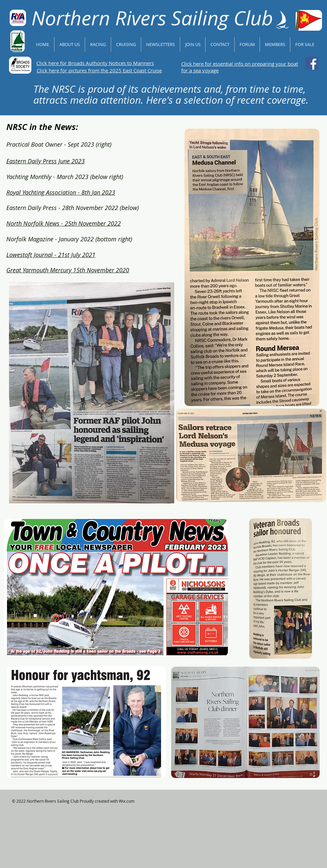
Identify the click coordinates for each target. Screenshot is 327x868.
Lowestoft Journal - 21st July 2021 (51, 255)
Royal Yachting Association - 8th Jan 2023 (61, 192)
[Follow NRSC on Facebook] (312, 63)
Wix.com (127, 801)
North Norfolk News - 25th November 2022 (64, 223)
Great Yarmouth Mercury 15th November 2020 (68, 270)
